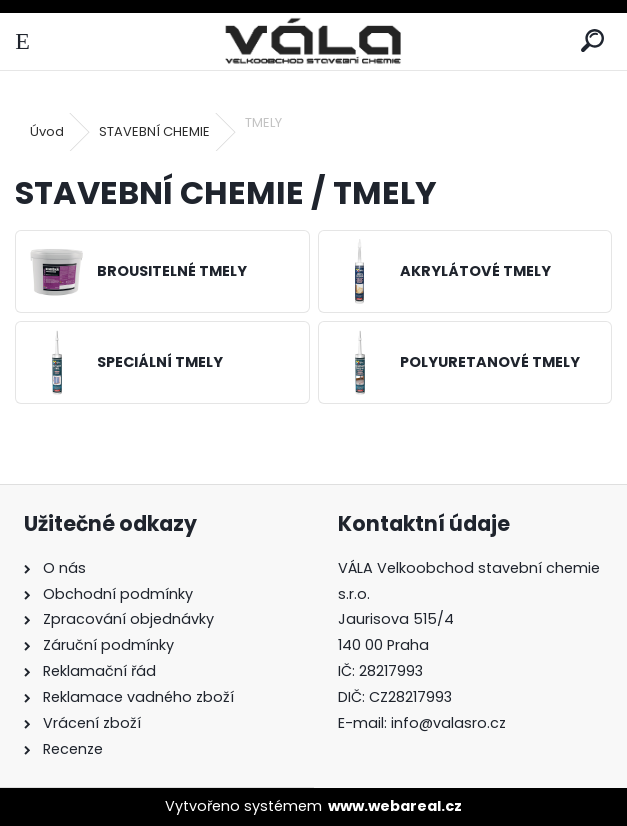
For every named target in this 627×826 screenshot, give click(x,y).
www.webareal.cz (395, 806)
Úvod (47, 131)
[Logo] (313, 41)
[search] (592, 41)
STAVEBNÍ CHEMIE (154, 131)
